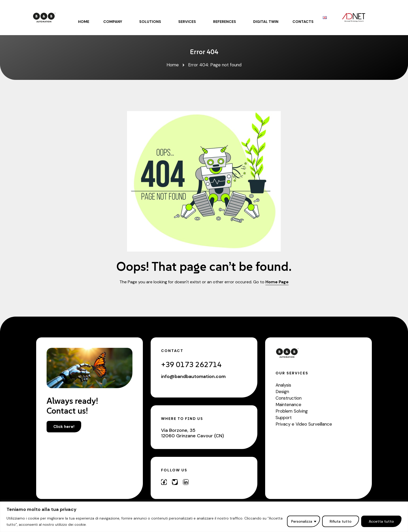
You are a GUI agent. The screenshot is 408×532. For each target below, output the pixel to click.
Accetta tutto (381, 521)
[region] (204, 517)
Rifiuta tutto (341, 521)
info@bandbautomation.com (193, 376)
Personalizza (302, 521)
